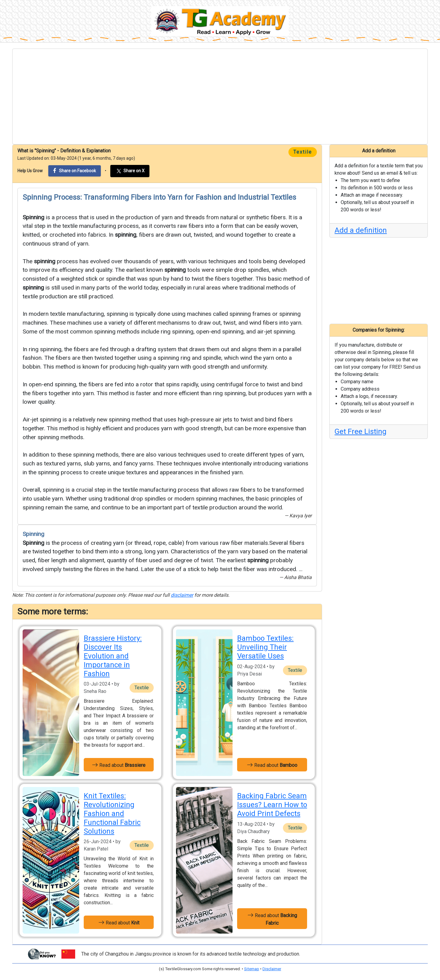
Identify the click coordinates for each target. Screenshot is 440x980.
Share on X (130, 171)
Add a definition (361, 230)
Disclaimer (272, 969)
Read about (119, 765)
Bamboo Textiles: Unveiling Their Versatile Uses (265, 647)
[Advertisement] (220, 97)
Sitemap (252, 969)
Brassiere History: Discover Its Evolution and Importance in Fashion (113, 656)
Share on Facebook (75, 171)
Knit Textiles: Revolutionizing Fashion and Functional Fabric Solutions (112, 813)
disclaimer (182, 595)
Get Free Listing (361, 432)
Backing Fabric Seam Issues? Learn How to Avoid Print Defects (272, 805)
